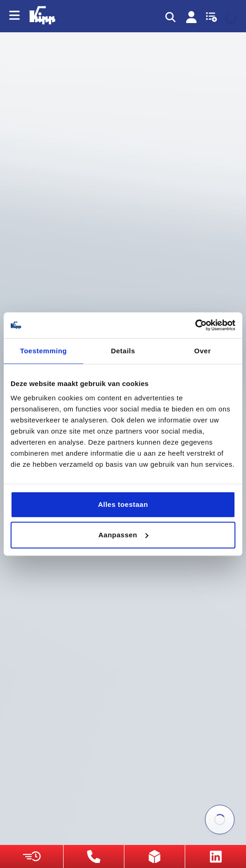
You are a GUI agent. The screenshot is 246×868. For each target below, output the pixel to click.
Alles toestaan (123, 504)
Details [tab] (123, 351)
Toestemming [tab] (43, 351)
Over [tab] (203, 351)
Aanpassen (123, 535)
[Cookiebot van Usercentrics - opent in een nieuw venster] (195, 325)
